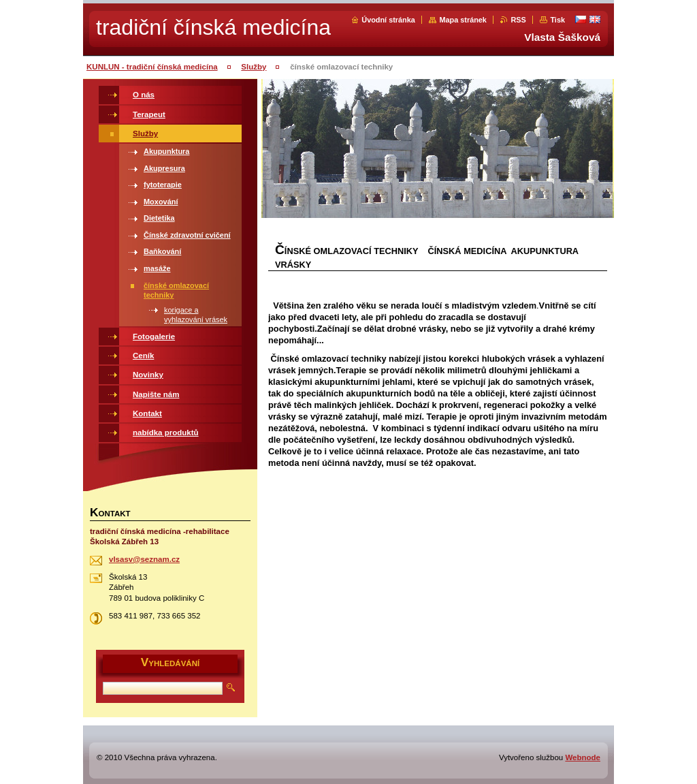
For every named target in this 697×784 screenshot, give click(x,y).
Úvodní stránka (388, 20)
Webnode (583, 757)
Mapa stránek (463, 20)
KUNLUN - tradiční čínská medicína (152, 67)
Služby (254, 67)
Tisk (557, 20)
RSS (518, 20)
